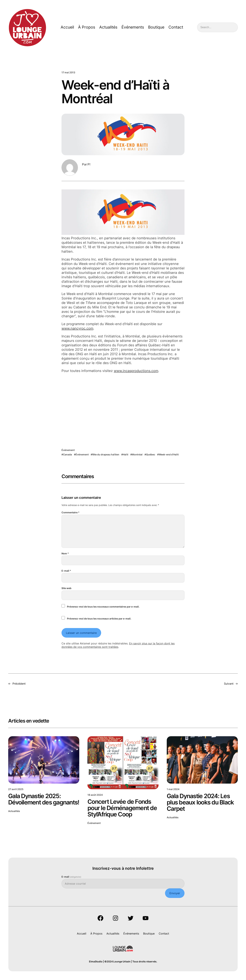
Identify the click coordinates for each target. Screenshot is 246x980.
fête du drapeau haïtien (106, 454)
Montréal (137, 454)
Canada (67, 454)
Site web (66, 588)
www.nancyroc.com (77, 328)
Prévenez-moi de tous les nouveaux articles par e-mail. (99, 619)
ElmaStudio (96, 962)
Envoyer (175, 893)
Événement (68, 450)
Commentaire (70, 512)
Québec (151, 454)
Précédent (19, 684)
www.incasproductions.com (136, 371)
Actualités (14, 811)
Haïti (126, 454)
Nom (65, 553)
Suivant (229, 684)
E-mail (66, 571)
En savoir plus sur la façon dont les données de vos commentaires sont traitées (118, 645)
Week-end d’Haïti (169, 454)
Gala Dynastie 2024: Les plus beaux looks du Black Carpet (200, 802)
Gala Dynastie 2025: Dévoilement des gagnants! (44, 799)
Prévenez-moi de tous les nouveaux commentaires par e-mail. (103, 607)
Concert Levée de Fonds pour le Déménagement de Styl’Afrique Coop (122, 808)
